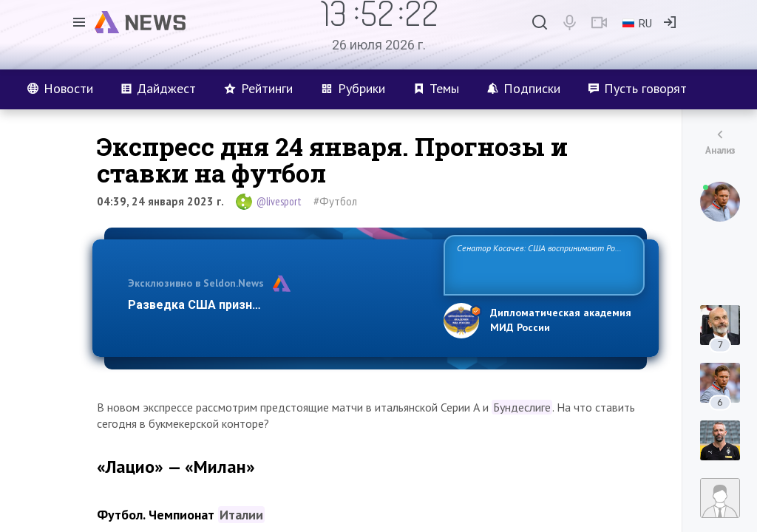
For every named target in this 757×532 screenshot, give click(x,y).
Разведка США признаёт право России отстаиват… (277, 305)
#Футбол (335, 201)
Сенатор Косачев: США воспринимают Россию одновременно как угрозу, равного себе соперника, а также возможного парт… (542, 264)
